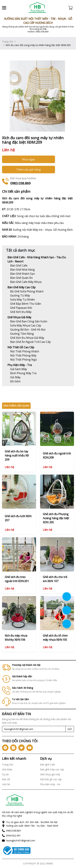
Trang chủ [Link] (8, 41)
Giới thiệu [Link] (7, 769)
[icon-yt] (30, 748)
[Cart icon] (71, 8)
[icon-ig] (13, 748)
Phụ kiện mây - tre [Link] (20, 365)
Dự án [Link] (5, 774)
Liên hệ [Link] (6, 784)
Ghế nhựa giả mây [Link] (19, 317)
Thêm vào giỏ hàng (28, 170)
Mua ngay (29, 159)
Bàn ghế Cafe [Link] (48, 764)
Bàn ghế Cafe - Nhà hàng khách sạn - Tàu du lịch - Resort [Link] (37, 259)
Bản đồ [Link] (6, 779)
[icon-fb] (5, 748)
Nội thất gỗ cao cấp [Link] (21, 347)
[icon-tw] (21, 748)
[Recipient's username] (34, 729)
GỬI (70, 729)
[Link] (37, 8)
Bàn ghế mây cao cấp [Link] (21, 287)
